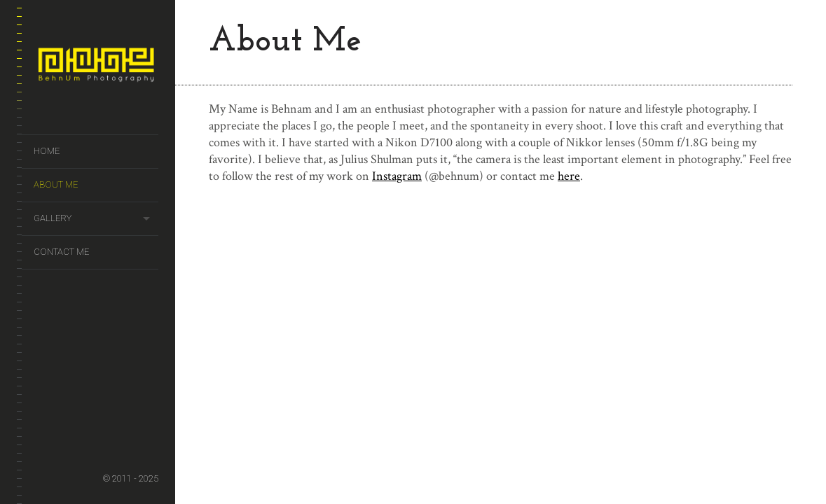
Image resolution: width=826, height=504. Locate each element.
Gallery (53, 218)
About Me (56, 184)
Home (47, 151)
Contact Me (61, 252)
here (569, 176)
